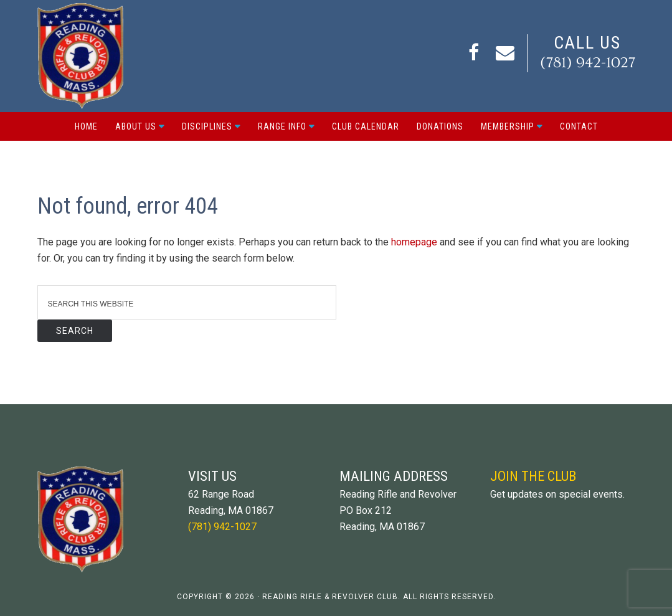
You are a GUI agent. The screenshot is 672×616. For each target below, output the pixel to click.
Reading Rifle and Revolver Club (87, 56)
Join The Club (533, 476)
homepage (414, 242)
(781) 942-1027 (588, 63)
